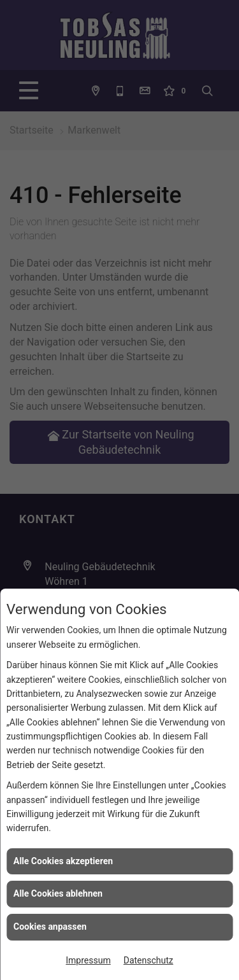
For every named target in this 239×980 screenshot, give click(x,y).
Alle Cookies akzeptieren (63, 861)
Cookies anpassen (50, 927)
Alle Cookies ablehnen (58, 893)
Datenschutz (148, 960)
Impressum (88, 960)
